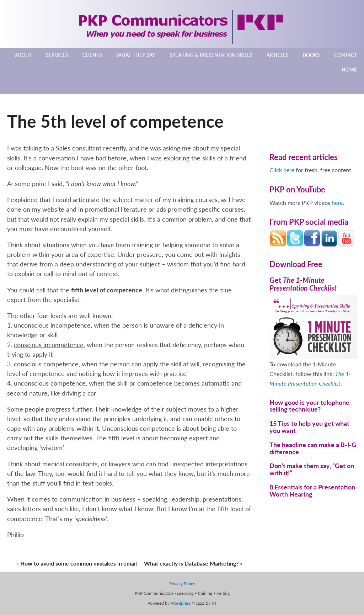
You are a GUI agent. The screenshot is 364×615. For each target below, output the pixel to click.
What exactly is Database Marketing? (191, 563)
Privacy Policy (182, 584)
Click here (282, 170)
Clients (92, 55)
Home (349, 70)
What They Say (136, 55)
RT (214, 603)
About (23, 55)
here (337, 203)
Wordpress (181, 603)
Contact (346, 55)
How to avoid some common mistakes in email (79, 563)
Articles (278, 55)
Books (311, 55)
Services (57, 55)
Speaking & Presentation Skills (211, 55)
